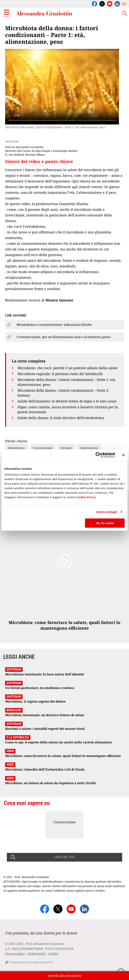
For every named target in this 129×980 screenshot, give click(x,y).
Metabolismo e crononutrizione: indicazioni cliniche (54, 325)
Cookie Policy (86, 497)
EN (124, 4)
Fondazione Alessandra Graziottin (31, 962)
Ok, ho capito (105, 523)
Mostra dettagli (107, 512)
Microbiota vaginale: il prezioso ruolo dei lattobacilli (60, 374)
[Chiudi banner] (123, 455)
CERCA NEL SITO (64, 857)
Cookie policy (37, 954)
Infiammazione (89, 448)
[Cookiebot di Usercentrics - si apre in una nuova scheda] (98, 455)
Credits (53, 954)
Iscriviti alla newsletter (64, 976)
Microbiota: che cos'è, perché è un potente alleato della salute (68, 368)
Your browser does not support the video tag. (62, 87)
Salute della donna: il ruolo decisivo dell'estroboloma (61, 418)
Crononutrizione (43, 448)
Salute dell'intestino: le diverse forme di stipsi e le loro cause (67, 401)
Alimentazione (16, 448)
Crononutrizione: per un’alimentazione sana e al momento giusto (64, 337)
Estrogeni (66, 448)
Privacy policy (15, 954)
